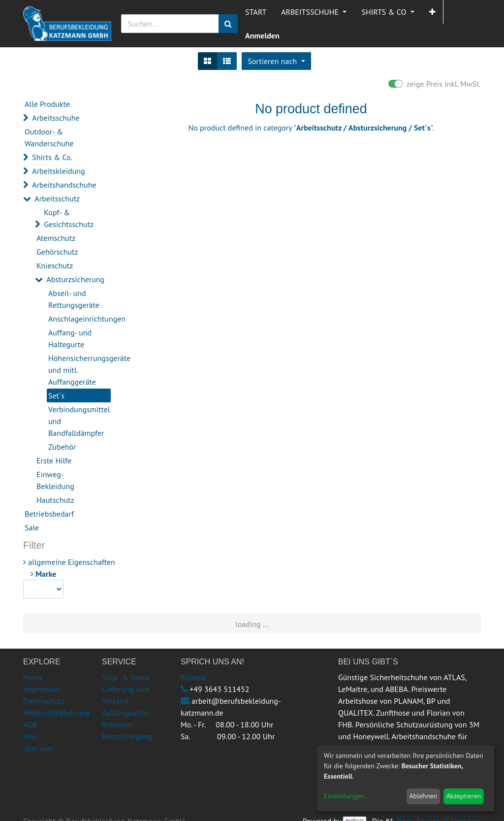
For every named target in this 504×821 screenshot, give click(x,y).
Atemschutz (56, 238)
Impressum (42, 689)
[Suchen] (228, 24)
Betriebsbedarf (49, 514)
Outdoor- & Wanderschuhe (49, 137)
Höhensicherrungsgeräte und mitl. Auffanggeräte (79, 370)
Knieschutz (55, 265)
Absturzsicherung (75, 279)
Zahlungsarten (126, 713)
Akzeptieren (464, 796)
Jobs (30, 736)
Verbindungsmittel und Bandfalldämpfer (79, 421)
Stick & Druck (126, 677)
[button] (432, 12)
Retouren (117, 724)
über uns (38, 748)
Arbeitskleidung (58, 171)
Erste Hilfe (54, 460)
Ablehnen (423, 796)
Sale (32, 527)
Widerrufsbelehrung (56, 713)
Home (33, 677)
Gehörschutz (57, 252)
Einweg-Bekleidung (55, 480)
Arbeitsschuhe (56, 118)
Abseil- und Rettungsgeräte (74, 299)
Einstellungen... (347, 796)
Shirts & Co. (52, 157)
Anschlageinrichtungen (79, 319)
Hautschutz (55, 500)
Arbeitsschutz (57, 198)
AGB (30, 724)
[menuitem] (256, 12)
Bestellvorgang (127, 736)
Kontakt (194, 677)
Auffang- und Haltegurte (70, 338)
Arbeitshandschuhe (64, 185)
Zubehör (62, 447)
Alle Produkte (47, 104)
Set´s (56, 395)
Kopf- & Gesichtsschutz (69, 218)
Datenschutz (44, 701)
